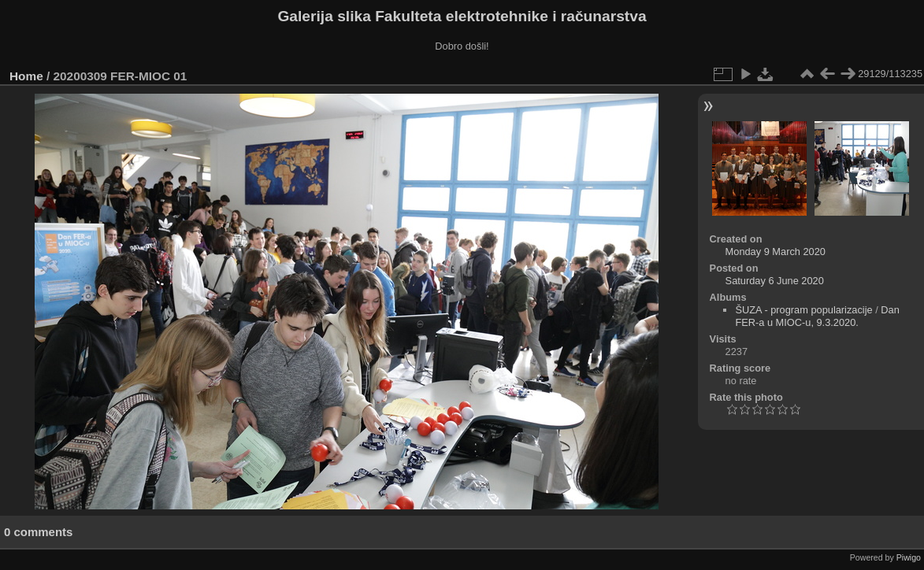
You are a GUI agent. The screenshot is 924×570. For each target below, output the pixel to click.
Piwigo (909, 557)
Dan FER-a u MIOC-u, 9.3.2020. (817, 316)
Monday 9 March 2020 (776, 252)
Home (26, 76)
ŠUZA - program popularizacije (803, 310)
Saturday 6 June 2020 (775, 281)
